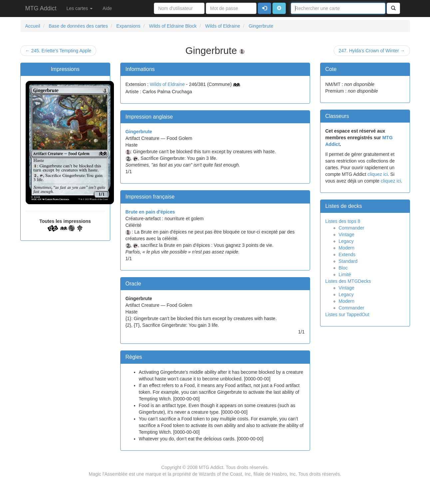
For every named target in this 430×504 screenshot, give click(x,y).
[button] (279, 8)
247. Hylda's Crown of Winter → (372, 51)
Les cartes (80, 8)
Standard (348, 261)
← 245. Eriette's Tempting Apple (58, 51)
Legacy (346, 241)
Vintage (347, 235)
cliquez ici (378, 174)
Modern (347, 248)
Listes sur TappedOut (347, 314)
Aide (107, 8)
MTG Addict (41, 8)
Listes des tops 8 (343, 221)
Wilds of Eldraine (167, 84)
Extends (347, 254)
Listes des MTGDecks (348, 281)
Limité (345, 274)
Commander (352, 228)
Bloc (343, 268)
